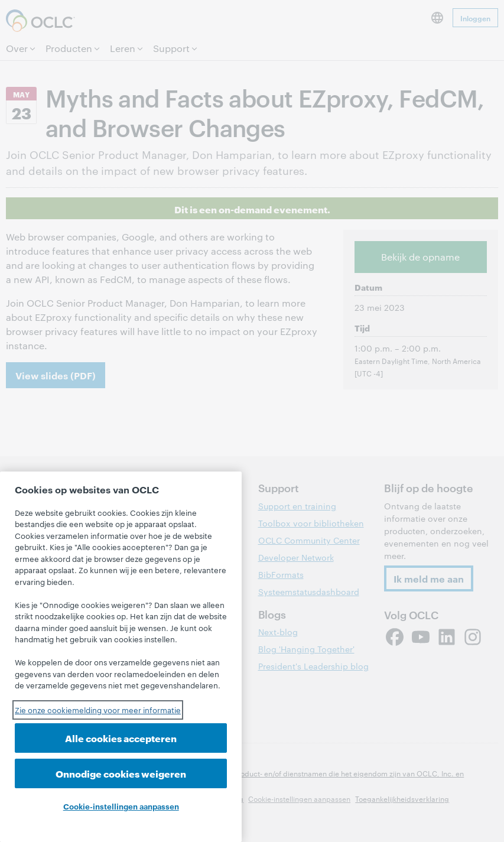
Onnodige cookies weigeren (121, 773)
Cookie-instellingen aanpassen (121, 806)
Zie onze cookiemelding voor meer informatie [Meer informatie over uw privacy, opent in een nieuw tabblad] (98, 710)
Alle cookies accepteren (121, 738)
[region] (121, 657)
